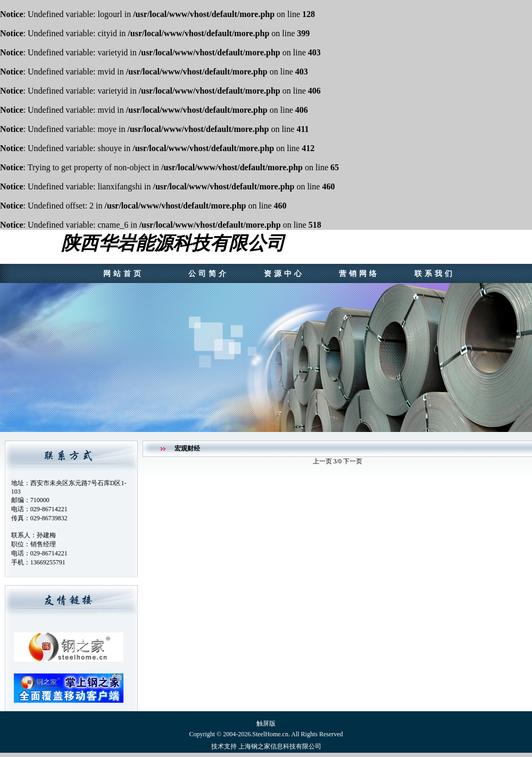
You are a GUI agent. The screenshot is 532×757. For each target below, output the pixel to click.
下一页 (353, 461)
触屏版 (266, 723)
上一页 (323, 461)
